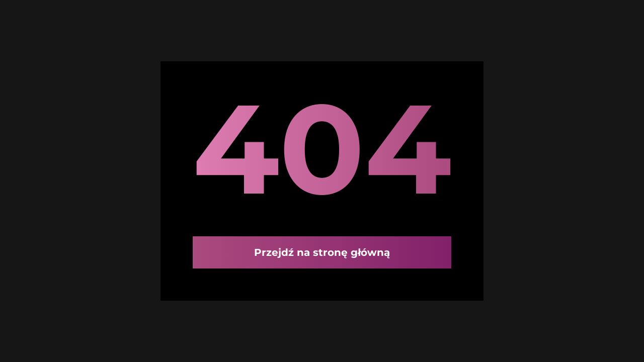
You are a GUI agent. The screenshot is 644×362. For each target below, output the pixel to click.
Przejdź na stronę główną (322, 252)
